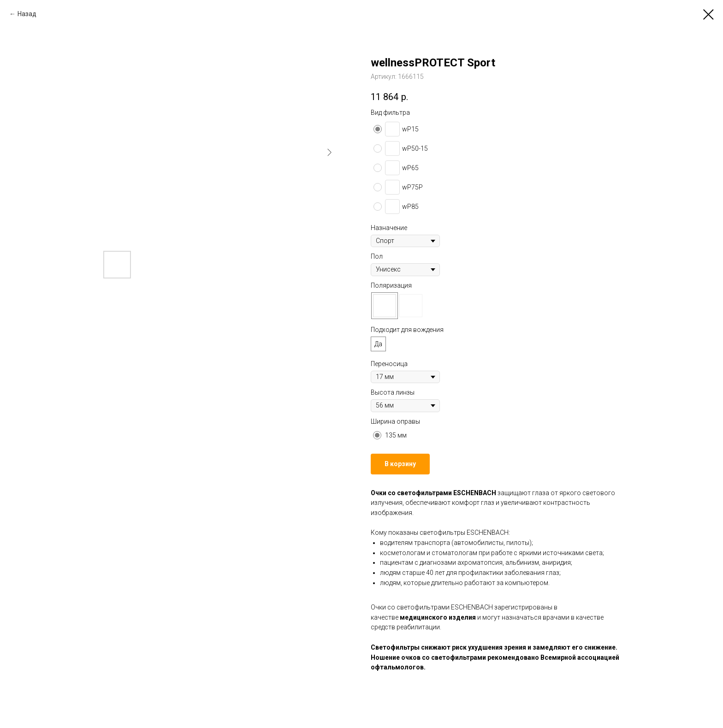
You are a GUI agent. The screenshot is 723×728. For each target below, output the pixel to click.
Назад (27, 14)
